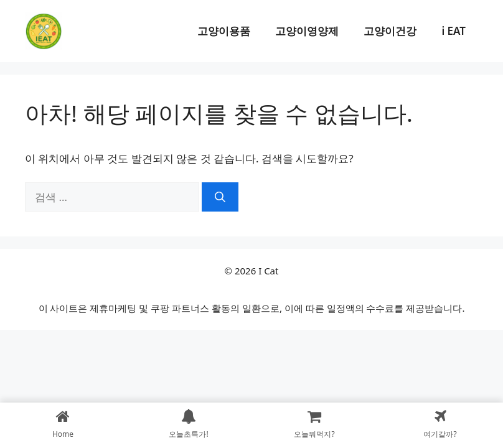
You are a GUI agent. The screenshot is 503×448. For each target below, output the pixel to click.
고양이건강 (390, 31)
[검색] (220, 197)
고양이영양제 (307, 31)
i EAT (454, 31)
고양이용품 (224, 31)
